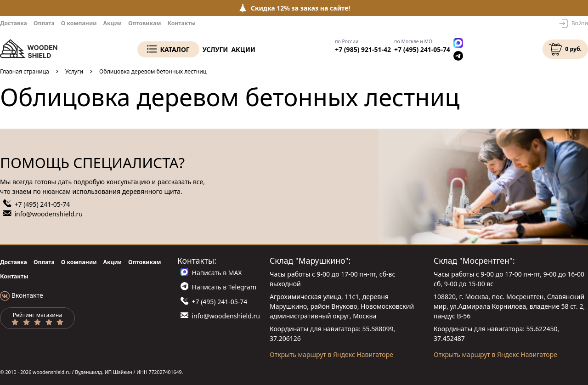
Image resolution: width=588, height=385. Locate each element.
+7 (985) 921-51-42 (363, 49)
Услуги (215, 49)
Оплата (44, 23)
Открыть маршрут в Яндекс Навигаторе (331, 354)
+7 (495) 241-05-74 (422, 49)
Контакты (181, 23)
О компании (79, 23)
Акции (112, 23)
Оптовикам (145, 23)
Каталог (175, 49)
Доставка (14, 23)
